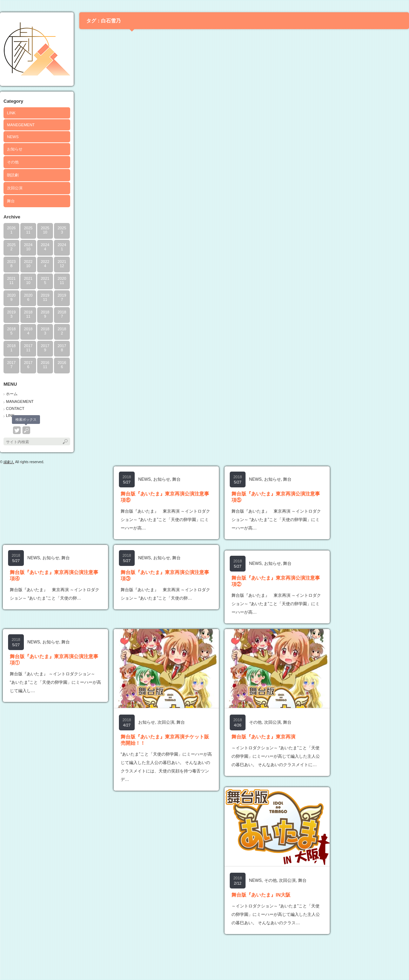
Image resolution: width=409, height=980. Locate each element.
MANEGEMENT (21, 125)
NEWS (13, 137)
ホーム (12, 394)
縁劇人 (9, 462)
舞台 (11, 201)
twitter (17, 430)
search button (26, 430)
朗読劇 (13, 175)
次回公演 (15, 188)
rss (7, 430)
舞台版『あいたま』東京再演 (263, 737)
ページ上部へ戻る (395, 966)
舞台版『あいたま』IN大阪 (261, 895)
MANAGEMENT (20, 401)
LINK (11, 113)
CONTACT (15, 408)
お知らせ (15, 149)
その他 (13, 162)
